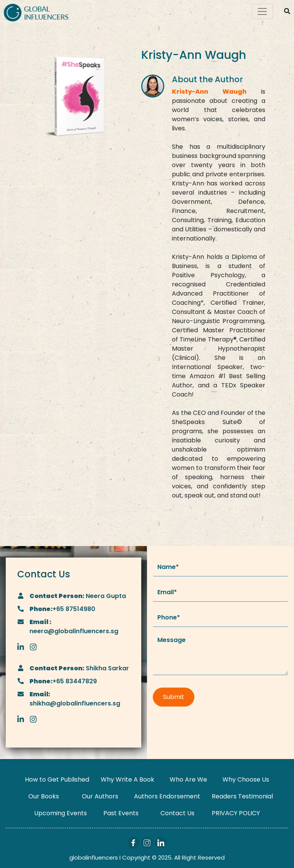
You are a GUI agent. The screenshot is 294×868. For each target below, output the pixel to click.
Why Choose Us (246, 779)
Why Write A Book (127, 779)
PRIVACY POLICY (236, 813)
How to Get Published (57, 779)
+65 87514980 (74, 609)
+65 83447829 (75, 681)
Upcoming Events (60, 813)
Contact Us (177, 813)
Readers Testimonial (242, 796)
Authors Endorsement (167, 796)
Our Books (44, 796)
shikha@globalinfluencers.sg (75, 703)
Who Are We (188, 779)
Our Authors (100, 796)
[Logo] (36, 12)
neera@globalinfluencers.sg (74, 631)
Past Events (121, 813)
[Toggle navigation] (262, 11)
